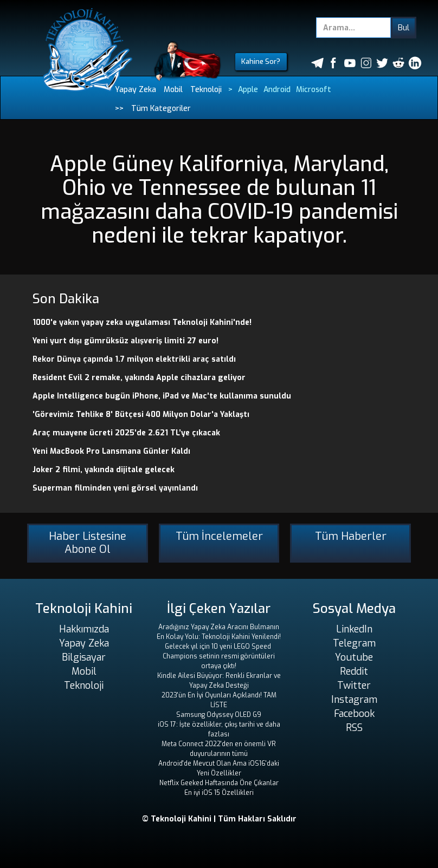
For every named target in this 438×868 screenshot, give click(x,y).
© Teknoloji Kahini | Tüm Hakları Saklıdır (219, 819)
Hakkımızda (84, 629)
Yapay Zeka (136, 90)
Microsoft (314, 90)
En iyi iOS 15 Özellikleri (219, 793)
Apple (248, 90)
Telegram (354, 643)
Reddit (354, 671)
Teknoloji (206, 90)
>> (119, 109)
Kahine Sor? (261, 61)
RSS (354, 728)
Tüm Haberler (351, 536)
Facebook (354, 714)
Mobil (173, 90)
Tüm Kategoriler (161, 109)
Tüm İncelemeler (219, 536)
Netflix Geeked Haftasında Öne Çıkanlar (219, 783)
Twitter (354, 686)
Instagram (354, 700)
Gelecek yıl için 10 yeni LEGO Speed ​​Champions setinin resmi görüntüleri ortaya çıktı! (219, 656)
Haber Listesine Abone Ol (88, 543)
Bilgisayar (84, 657)
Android (277, 90)
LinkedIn (354, 629)
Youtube (354, 657)
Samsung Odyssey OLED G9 (219, 715)
